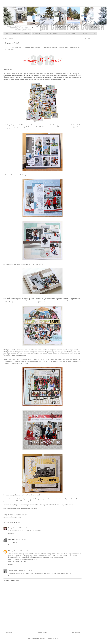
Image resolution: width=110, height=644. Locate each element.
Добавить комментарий (12, 580)
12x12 (11, 517)
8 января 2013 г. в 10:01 (21, 551)
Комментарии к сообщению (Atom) (48, 639)
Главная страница (42, 632)
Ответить (11, 533)
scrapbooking (17, 517)
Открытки (27, 33)
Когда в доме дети (38, 33)
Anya (10, 539)
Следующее (8, 632)
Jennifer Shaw (13, 570)
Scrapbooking (16, 33)
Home (7, 33)
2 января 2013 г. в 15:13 (20, 528)
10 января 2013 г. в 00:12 (25, 570)
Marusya (11, 551)
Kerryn (10, 528)
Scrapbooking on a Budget (71, 33)
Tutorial (93, 33)
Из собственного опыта (54, 33)
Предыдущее (76, 632)
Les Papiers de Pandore (69, 499)
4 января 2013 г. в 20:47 (21, 539)
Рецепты (84, 33)
